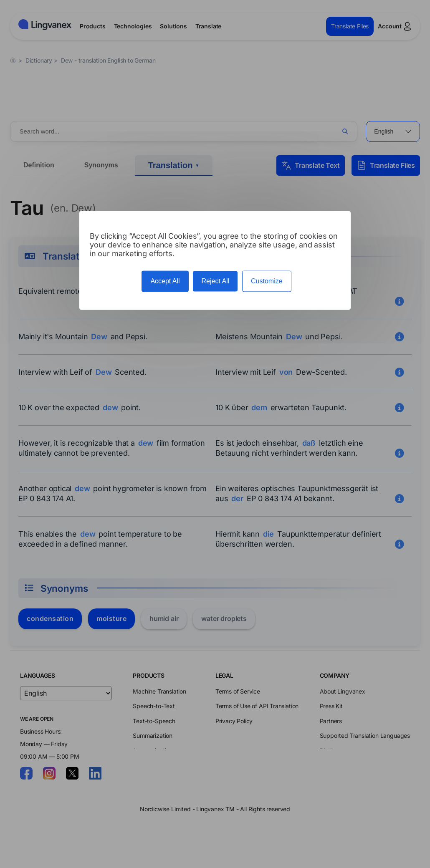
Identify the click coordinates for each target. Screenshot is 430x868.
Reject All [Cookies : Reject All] (215, 281)
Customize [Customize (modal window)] (267, 281)
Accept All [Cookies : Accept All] (165, 281)
